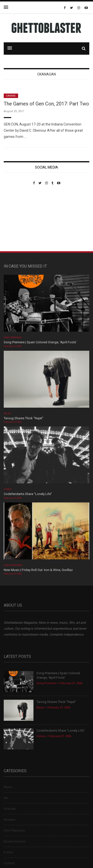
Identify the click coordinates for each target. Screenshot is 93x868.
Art (6, 798)
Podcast (10, 809)
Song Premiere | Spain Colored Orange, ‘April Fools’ (40, 342)
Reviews (10, 820)
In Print (8, 852)
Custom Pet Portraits (18, 219)
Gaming (11, 96)
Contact (9, 863)
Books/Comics (15, 841)
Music (7, 414)
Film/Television (14, 831)
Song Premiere (13, 338)
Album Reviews (13, 565)
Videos (8, 489)
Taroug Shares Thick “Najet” (24, 418)
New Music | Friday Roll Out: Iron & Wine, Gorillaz (38, 570)
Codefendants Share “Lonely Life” (28, 494)
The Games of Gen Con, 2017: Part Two (46, 104)
